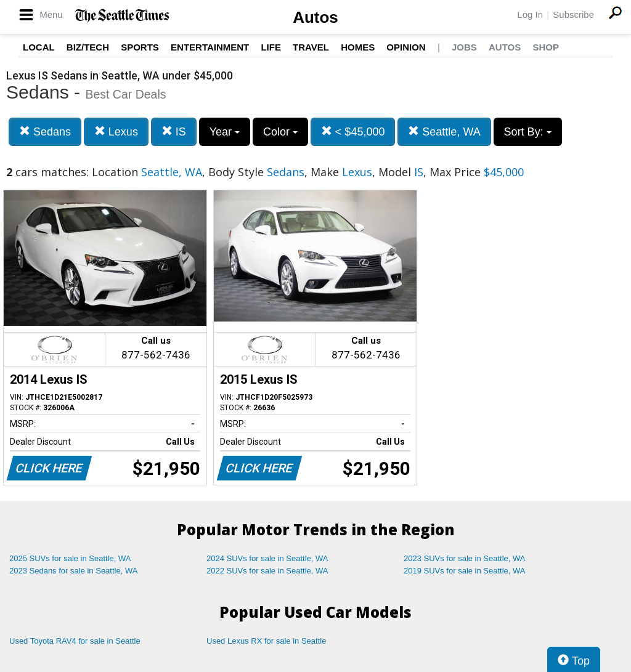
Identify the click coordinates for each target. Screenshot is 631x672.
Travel (311, 47)
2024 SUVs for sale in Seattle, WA (267, 558)
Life (271, 47)
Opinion (406, 47)
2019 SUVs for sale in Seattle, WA (465, 571)
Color (280, 132)
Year (225, 132)
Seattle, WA (444, 132)
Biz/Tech (88, 47)
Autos (315, 17)
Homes (358, 47)
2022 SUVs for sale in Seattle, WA (267, 571)
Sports (140, 47)
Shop (546, 47)
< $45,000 (353, 132)
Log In (530, 14)
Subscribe (573, 14)
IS (174, 132)
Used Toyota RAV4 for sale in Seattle (75, 641)
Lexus (116, 132)
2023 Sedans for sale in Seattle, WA (73, 571)
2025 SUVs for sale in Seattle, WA (70, 558)
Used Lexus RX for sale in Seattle (266, 641)
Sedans (45, 132)
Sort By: (528, 132)
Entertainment (210, 47)
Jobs (464, 47)
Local (39, 47)
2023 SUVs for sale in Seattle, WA (465, 558)
